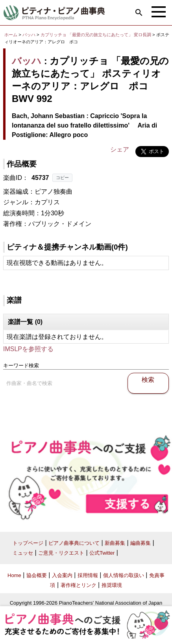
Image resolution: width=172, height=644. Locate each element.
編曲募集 (141, 543)
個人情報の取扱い (124, 575)
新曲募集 (115, 543)
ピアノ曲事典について (74, 543)
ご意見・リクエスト (61, 553)
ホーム (11, 35)
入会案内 (62, 575)
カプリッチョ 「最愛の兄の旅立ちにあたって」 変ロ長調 (96, 35)
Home (14, 575)
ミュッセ (23, 553)
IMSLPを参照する (28, 349)
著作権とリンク (79, 585)
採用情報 (88, 575)
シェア (120, 149)
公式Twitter (102, 553)
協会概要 (37, 575)
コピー (62, 178)
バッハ (29, 35)
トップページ (28, 543)
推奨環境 (112, 585)
